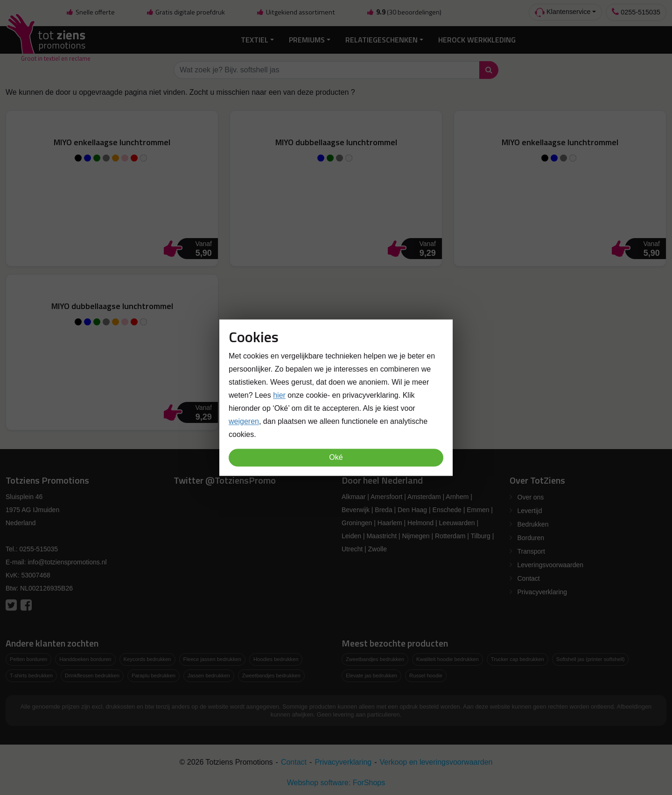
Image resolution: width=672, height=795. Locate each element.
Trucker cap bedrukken (518, 658)
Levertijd (530, 509)
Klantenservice (563, 12)
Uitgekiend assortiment (296, 12)
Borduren (531, 536)
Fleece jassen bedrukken (212, 658)
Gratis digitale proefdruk (185, 12)
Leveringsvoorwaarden (551, 563)
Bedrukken (533, 523)
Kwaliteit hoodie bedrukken (448, 658)
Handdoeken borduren (85, 658)
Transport (531, 550)
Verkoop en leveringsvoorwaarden (436, 760)
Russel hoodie (426, 674)
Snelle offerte (90, 12)
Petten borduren (28, 658)
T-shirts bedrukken (31, 674)
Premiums (307, 38)
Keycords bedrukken (147, 658)
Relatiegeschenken (381, 38)
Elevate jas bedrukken (371, 674)
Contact (529, 577)
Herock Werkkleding (477, 38)
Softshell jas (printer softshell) (591, 658)
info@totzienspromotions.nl (67, 561)
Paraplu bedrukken (154, 674)
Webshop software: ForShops (336, 781)
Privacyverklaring (542, 591)
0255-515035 (636, 12)
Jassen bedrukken (209, 674)
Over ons (531, 496)
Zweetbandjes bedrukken (271, 674)
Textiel (255, 38)
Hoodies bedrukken (276, 658)
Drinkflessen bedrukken (92, 674)
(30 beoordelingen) (404, 12)
